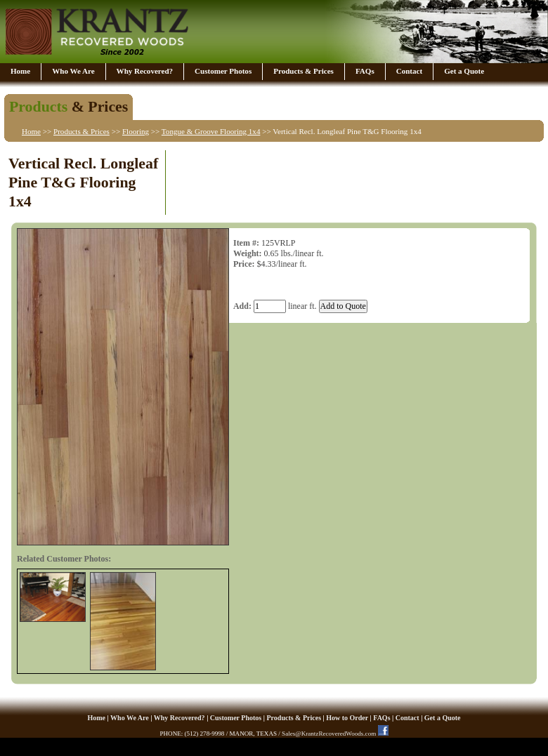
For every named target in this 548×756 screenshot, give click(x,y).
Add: (242, 306)
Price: (244, 264)
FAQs (365, 71)
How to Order (347, 718)
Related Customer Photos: (64, 559)
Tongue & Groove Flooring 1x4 (211, 131)
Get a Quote (464, 71)
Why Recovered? (145, 71)
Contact (409, 71)
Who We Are (73, 71)
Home (20, 71)
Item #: (246, 243)
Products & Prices (304, 71)
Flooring (136, 131)
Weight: (248, 253)
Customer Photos (223, 71)
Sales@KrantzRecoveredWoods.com (329, 734)
